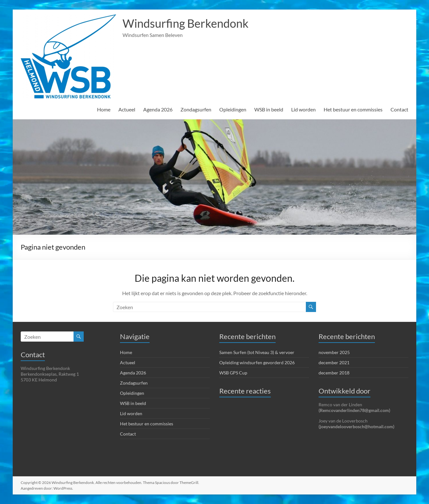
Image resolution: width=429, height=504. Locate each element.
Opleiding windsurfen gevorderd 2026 (257, 362)
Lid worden (303, 109)
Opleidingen (233, 109)
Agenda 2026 (158, 109)
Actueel (127, 109)
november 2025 (334, 352)
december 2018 (334, 373)
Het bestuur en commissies (353, 109)
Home (104, 109)
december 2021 (334, 362)
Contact (399, 109)
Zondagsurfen (196, 109)
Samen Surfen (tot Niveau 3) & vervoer (257, 352)
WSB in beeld (269, 109)
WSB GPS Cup (233, 373)
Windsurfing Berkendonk (186, 23)
